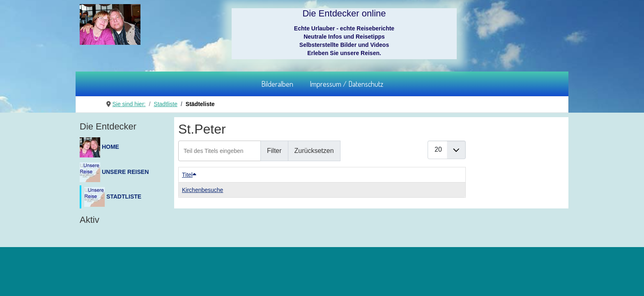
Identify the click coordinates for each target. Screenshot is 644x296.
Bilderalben (277, 84)
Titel (189, 175)
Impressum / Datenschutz (346, 84)
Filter (274, 151)
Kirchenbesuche (202, 190)
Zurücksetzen (314, 151)
